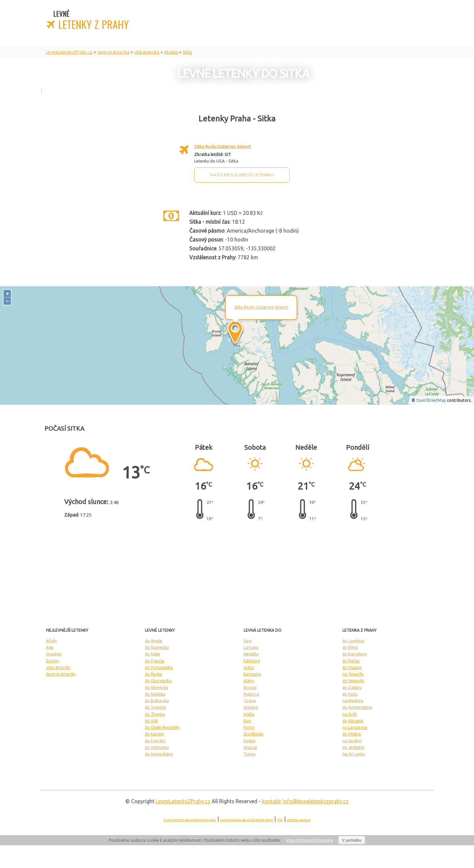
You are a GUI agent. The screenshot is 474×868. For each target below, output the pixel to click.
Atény (249, 681)
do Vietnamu (157, 747)
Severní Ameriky (61, 674)
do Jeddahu (353, 747)
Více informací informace (310, 840)
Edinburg (252, 661)
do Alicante (353, 721)
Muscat (250, 747)
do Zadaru (352, 688)
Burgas (250, 688)
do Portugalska (159, 667)
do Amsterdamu (357, 707)
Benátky (251, 654)
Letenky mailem (299, 820)
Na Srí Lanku (354, 754)
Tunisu (250, 754)
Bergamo (252, 674)
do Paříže (351, 661)
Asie (50, 647)
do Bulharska (157, 701)
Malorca (251, 694)
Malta (249, 714)
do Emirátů (155, 741)
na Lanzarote (355, 727)
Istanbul (251, 707)
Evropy (53, 661)
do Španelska (157, 647)
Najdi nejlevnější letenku (242, 175)
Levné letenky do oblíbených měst (247, 820)
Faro (248, 641)
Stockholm (253, 734)
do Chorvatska (158, 681)
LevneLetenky (183, 801)
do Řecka (153, 674)
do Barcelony (355, 654)
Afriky (52, 641)
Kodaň (250, 741)
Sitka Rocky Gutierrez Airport (223, 146)
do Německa (157, 688)
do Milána (352, 734)
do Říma (350, 647)
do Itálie (152, 654)
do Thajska (155, 714)
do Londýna (353, 641)
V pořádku (352, 840)
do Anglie (154, 641)
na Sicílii (350, 714)
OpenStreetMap (431, 400)
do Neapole (353, 681)
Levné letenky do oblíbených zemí (190, 820)
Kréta (249, 667)
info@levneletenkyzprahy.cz (316, 801)
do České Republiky (162, 727)
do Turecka (155, 707)
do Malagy (352, 667)
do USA (151, 721)
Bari (247, 721)
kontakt (271, 801)
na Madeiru (353, 701)
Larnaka (251, 647)
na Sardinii (352, 741)
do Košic (350, 694)
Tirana (250, 701)
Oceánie (54, 654)
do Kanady (155, 734)
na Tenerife (353, 674)
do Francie (155, 661)
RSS (280, 820)
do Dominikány (159, 754)
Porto (249, 727)
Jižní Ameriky (58, 667)
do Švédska (155, 694)
